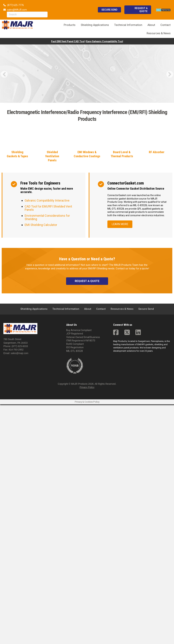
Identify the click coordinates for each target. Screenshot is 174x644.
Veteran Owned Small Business (83, 577)
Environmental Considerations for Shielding (47, 457)
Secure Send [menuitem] (146, 549)
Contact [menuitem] (101, 549)
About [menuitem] (88, 549)
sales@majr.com (20, 593)
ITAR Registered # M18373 (81, 580)
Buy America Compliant (79, 570)
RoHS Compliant (75, 584)
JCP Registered (75, 573)
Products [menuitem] (70, 25)
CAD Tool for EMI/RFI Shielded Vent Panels (48, 448)
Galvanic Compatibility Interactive (47, 440)
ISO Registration (75, 587)
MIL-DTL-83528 (75, 591)
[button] (4, 74)
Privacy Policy (87, 627)
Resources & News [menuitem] (122, 549)
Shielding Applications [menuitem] (34, 549)
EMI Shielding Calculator (41, 465)
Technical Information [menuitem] (66, 549)
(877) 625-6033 (20, 586)
